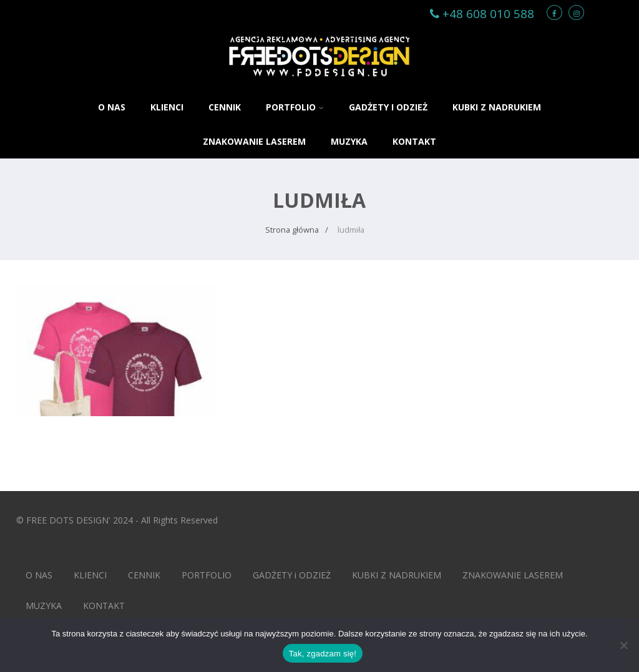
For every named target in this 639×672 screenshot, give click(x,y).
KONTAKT (414, 141)
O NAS (112, 107)
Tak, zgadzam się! (323, 654)
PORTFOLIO (295, 107)
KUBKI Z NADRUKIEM (497, 107)
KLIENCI (167, 107)
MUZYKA (349, 141)
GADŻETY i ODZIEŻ (388, 107)
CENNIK (225, 107)
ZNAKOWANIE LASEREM (254, 141)
